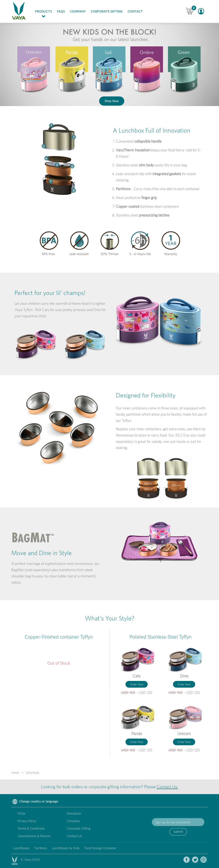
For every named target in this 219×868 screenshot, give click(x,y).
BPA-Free (48, 254)
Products (45, 14)
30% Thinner (109, 254)
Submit (178, 832)
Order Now (137, 684)
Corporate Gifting (107, 11)
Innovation (74, 813)
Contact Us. (167, 787)
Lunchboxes (21, 848)
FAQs (61, 11)
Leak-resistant (79, 254)
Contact (135, 11)
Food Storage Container (101, 848)
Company (78, 11)
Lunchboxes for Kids (66, 848)
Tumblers (41, 848)
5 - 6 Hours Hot (140, 254)
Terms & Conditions (31, 828)
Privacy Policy (27, 821)
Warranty (171, 254)
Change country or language (35, 802)
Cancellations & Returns (34, 836)
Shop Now (112, 101)
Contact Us (74, 836)
